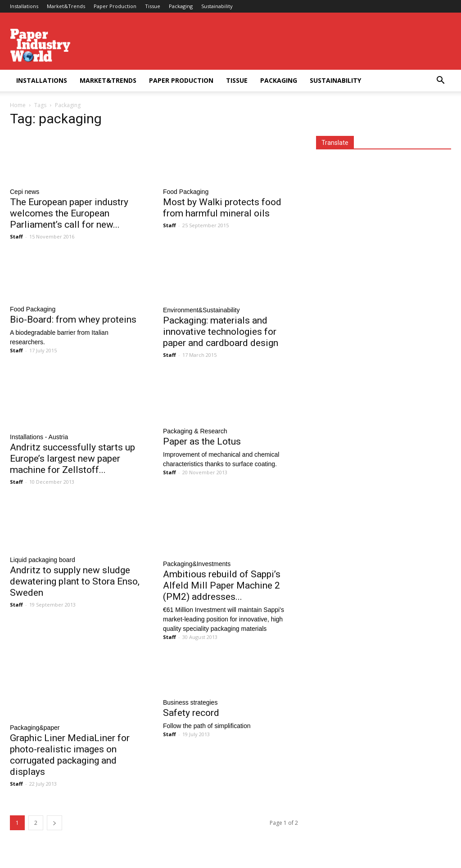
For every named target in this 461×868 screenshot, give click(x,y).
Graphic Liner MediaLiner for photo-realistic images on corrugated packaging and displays (70, 755)
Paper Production (115, 6)
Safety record (191, 713)
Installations (24, 6)
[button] (440, 81)
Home (18, 105)
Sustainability (217, 6)
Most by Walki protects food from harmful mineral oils (222, 208)
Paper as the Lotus (202, 441)
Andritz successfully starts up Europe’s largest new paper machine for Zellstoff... (72, 459)
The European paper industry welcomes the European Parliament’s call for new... (69, 213)
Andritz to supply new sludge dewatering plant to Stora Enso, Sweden (75, 581)
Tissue (153, 6)
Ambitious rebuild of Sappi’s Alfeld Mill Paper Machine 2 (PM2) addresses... (222, 585)
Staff (16, 236)
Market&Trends (66, 6)
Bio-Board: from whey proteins (73, 319)
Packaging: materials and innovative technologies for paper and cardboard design (221, 332)
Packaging (181, 6)
